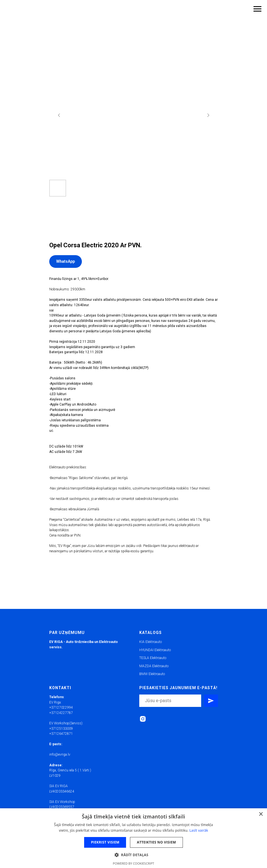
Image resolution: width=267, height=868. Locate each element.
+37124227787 (61, 713)
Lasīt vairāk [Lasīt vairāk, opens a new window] (199, 830)
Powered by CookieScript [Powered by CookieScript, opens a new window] (133, 863)
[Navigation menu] (257, 9)
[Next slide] (208, 115)
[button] (133, 855)
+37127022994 (61, 707)
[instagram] (143, 719)
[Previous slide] (59, 115)
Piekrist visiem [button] (105, 842)
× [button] (261, 814)
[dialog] (133, 838)
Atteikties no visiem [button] (156, 842)
